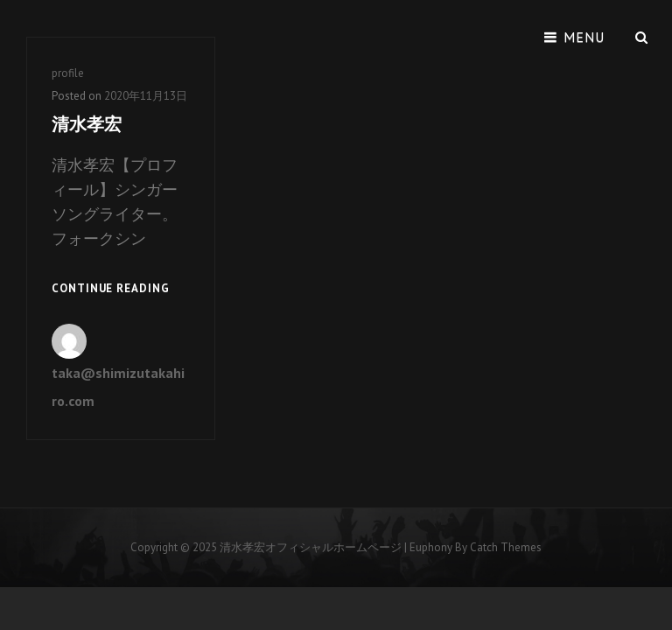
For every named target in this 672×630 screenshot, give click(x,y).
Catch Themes (506, 547)
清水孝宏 (87, 124)
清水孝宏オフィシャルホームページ (311, 547)
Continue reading (111, 289)
